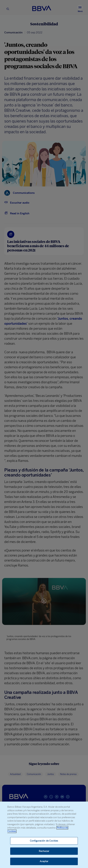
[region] (44, 835)
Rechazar (44, 851)
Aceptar (44, 861)
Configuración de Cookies (44, 841)
